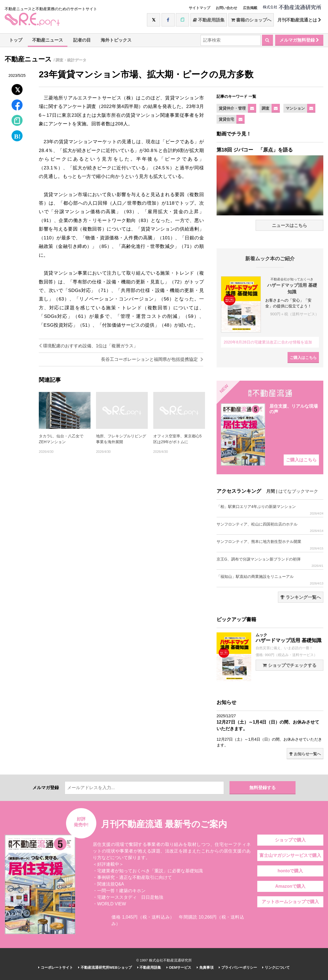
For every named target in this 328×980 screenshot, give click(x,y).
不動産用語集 (209, 20)
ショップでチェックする (289, 665)
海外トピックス (116, 40)
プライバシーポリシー (238, 967)
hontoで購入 (290, 871)
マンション (295, 108)
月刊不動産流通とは (299, 20)
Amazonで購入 (290, 886)
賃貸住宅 (226, 119)
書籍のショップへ (251, 20)
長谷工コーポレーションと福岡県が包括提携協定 (152, 359)
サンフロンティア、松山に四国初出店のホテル (270, 527)
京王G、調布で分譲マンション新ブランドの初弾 (270, 562)
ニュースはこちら (289, 225)
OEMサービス (179, 967)
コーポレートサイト (56, 967)
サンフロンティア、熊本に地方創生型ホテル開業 (270, 545)
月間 (270, 491)
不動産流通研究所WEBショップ (105, 967)
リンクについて (276, 967)
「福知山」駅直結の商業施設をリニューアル (270, 580)
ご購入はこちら (303, 358)
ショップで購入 (290, 840)
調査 (266, 108)
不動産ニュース (48, 40)
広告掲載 (250, 8)
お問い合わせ (226, 8)
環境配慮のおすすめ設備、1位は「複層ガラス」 (88, 346)
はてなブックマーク (298, 491)
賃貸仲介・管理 (232, 108)
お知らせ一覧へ (305, 754)
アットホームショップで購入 (290, 902)
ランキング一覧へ (301, 597)
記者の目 (82, 40)
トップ (16, 40)
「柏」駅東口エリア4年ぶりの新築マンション (270, 510)
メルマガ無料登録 (299, 40)
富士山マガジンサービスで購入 (290, 855)
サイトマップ (199, 8)
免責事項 (205, 967)
